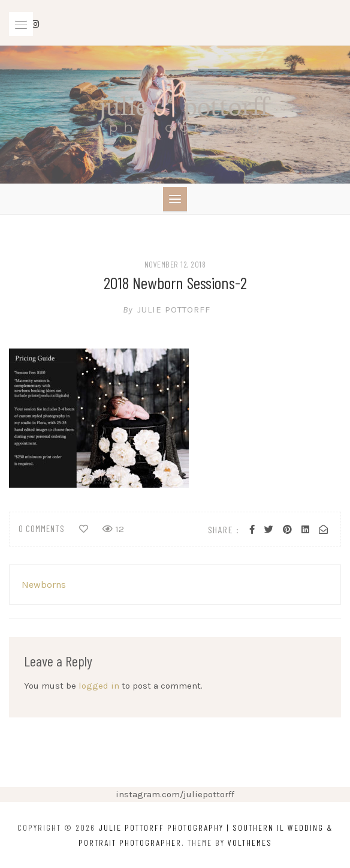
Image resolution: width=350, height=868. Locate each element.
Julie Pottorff (175, 310)
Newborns (44, 585)
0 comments (42, 528)
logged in (99, 686)
